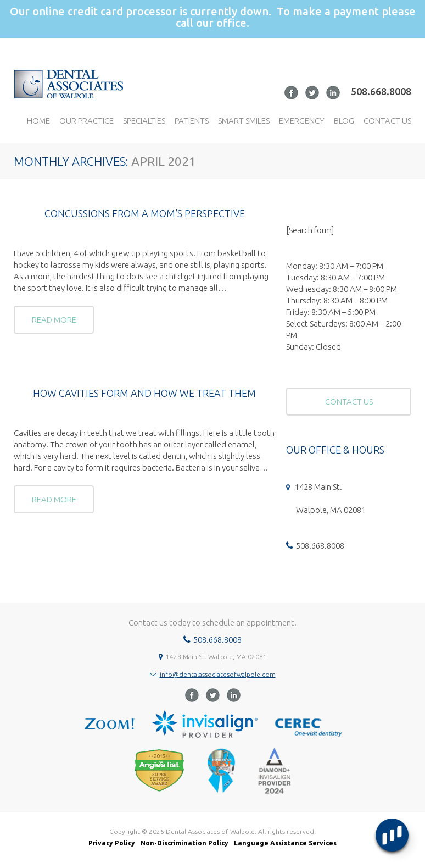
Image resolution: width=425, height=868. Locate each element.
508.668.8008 (381, 91)
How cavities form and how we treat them (144, 393)
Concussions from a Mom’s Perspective (145, 213)
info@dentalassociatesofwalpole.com (218, 674)
